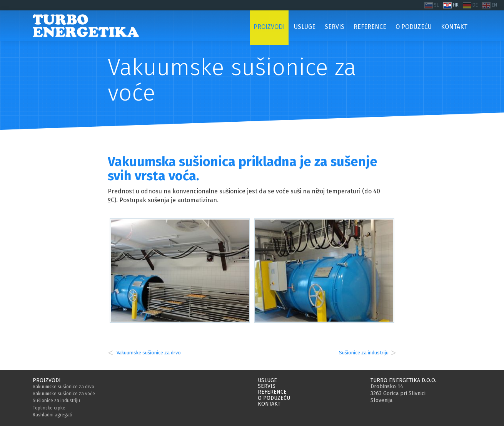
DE (475, 5)
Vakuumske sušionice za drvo (148, 353)
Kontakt (269, 404)
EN (494, 5)
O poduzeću (274, 398)
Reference (272, 392)
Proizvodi (47, 380)
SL (436, 5)
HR (456, 5)
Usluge (267, 380)
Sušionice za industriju (364, 353)
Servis (267, 386)
